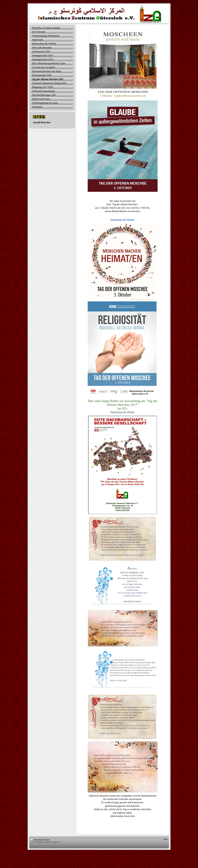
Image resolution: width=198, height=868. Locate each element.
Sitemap (47, 839)
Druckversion (37, 839)
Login (165, 839)
